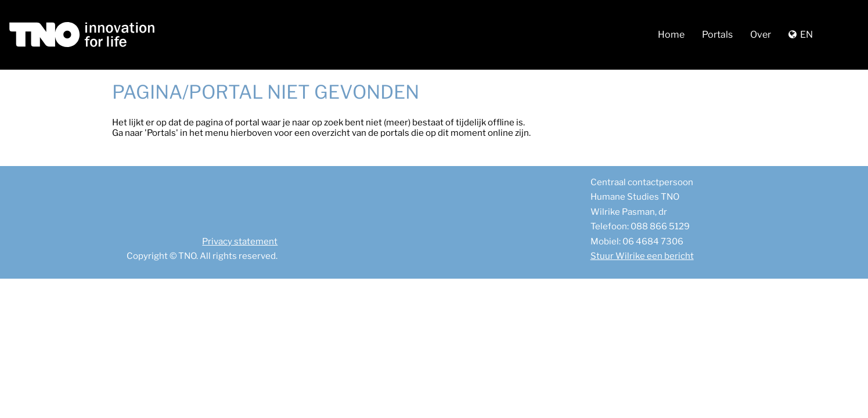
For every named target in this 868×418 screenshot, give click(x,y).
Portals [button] (717, 35)
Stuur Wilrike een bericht (642, 256)
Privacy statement (240, 242)
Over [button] (761, 35)
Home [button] (671, 35)
